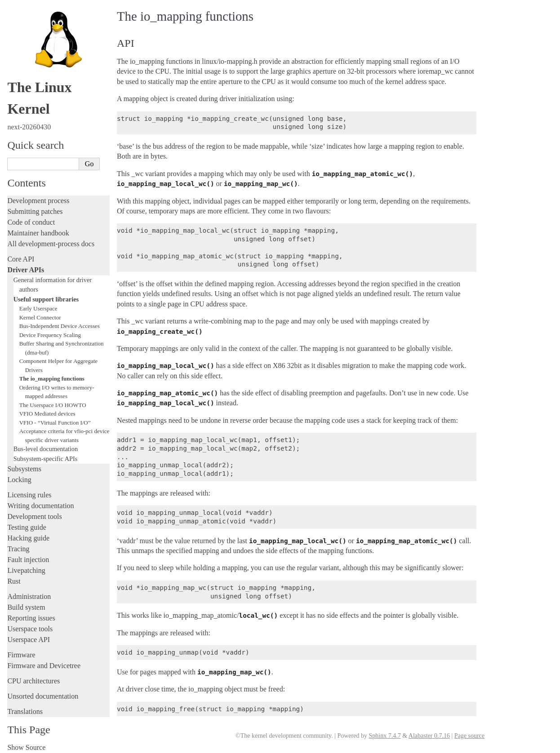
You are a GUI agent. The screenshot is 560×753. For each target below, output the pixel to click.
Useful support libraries (46, 297)
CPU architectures (33, 678)
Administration (29, 594)
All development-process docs (51, 241)
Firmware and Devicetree (44, 663)
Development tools (34, 514)
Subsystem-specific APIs (46, 456)
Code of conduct (31, 219)
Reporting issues (31, 615)
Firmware (21, 652)
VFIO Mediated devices (47, 411)
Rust (14, 578)
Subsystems (24, 466)
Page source (469, 736)
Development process (38, 198)
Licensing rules (29, 492)
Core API (21, 256)
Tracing (18, 546)
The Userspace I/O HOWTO (53, 402)
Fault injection (28, 557)
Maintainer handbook (38, 230)
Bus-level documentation (46, 446)
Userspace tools (30, 626)
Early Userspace (38, 306)
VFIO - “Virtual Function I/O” (55, 420)
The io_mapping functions (52, 376)
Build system (26, 605)
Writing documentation (40, 503)
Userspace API (29, 637)
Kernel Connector (40, 315)
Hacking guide (28, 535)
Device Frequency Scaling (50, 332)
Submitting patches (35, 209)
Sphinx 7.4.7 (384, 736)
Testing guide (27, 525)
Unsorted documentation (43, 693)
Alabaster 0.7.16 (429, 736)
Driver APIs (26, 267)
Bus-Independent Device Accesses (60, 323)
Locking (19, 477)
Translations (25, 709)
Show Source (26, 745)
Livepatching (26, 568)
